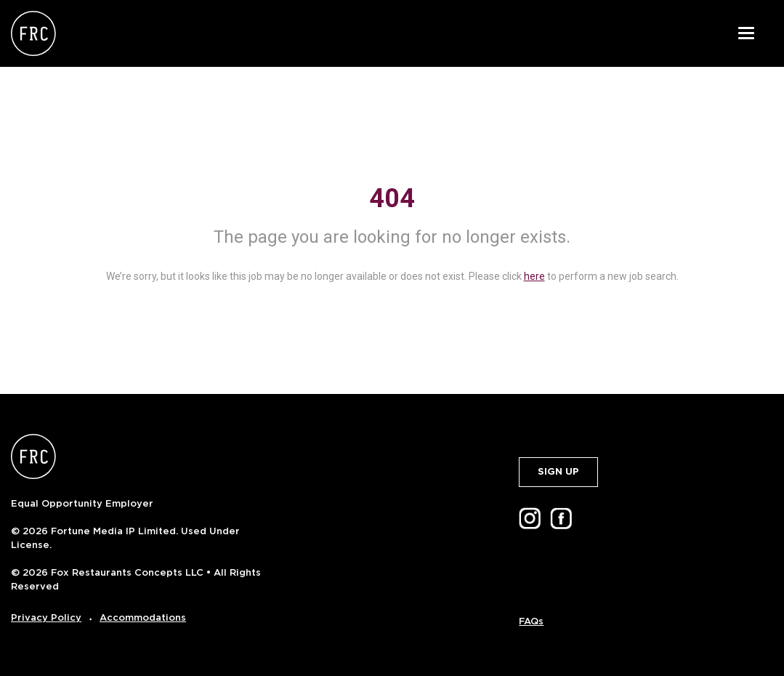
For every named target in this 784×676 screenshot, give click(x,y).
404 (392, 198)
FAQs (531, 621)
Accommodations (143, 617)
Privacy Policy (46, 617)
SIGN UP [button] (558, 471)
